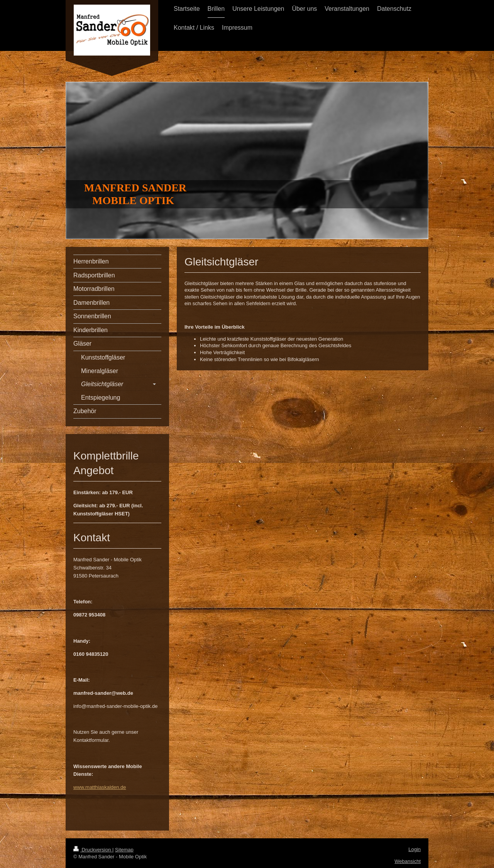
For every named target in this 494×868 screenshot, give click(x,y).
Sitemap (124, 850)
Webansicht (408, 861)
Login (414, 849)
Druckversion (93, 850)
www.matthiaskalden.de (100, 787)
